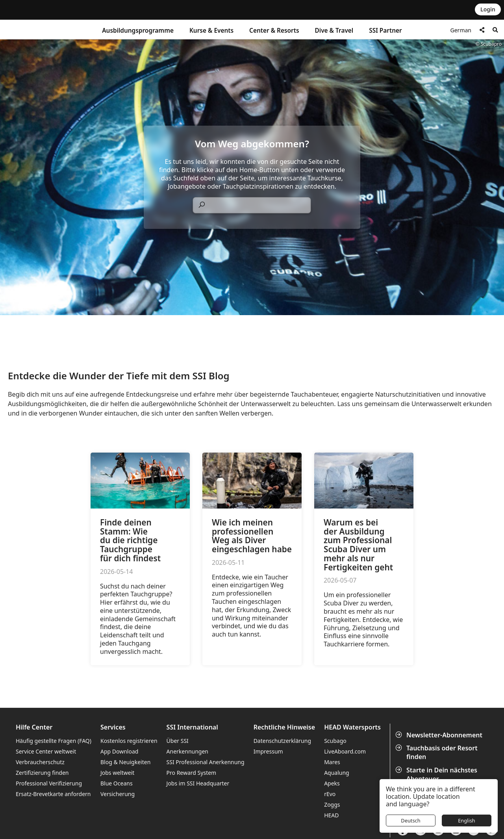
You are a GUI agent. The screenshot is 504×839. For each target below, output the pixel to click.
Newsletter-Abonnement (440, 735)
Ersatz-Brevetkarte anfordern (53, 794)
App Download (119, 751)
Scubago (335, 741)
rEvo (330, 794)
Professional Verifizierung (49, 783)
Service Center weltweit (46, 751)
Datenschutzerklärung (282, 741)
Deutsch (410, 820)
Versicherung (118, 794)
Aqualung (337, 773)
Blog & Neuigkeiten (125, 762)
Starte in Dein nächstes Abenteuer (437, 774)
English (467, 820)
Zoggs (332, 805)
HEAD (331, 815)
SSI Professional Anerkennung (206, 762)
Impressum (268, 751)
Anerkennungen (187, 751)
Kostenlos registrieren (129, 741)
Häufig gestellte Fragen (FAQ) (54, 741)
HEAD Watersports (352, 727)
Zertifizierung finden (42, 773)
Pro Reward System (192, 773)
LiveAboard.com (345, 751)
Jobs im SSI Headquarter (198, 783)
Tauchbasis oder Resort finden (437, 752)
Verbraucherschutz (40, 762)
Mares (332, 762)
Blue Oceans (117, 783)
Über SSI (178, 741)
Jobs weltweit (117, 773)
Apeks (332, 783)
